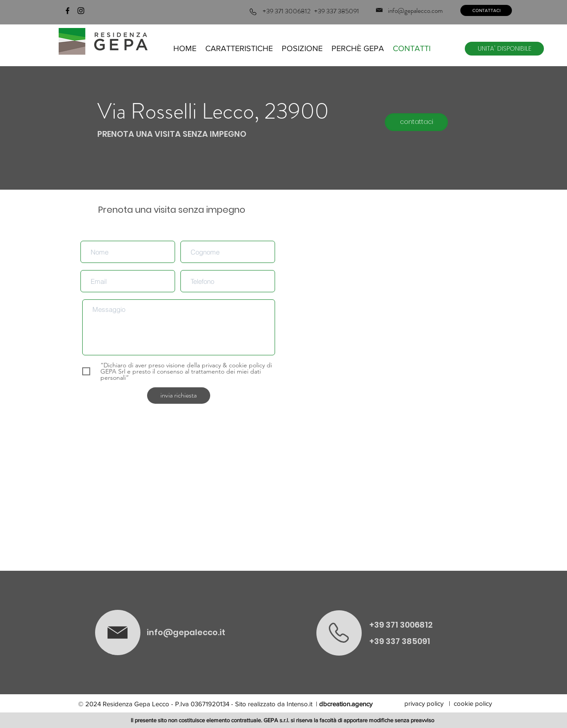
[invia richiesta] (179, 396)
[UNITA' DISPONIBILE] (504, 49)
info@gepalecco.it (186, 632)
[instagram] (81, 11)
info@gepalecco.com (415, 11)
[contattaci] (416, 122)
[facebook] (68, 11)
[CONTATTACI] (486, 10)
